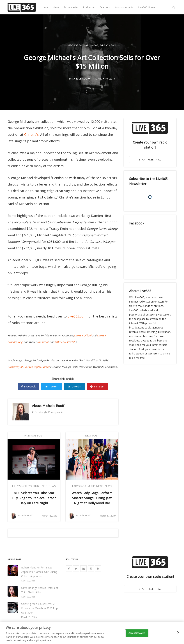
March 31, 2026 (29, 617)
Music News (108, 45)
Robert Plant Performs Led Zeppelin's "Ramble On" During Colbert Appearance (39, 572)
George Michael (79, 45)
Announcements (124, 7)
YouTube (34, 486)
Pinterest (97, 386)
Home (44, 7)
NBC (44, 486)
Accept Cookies (137, 633)
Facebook (28, 386)
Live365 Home (147, 7)
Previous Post (34, 435)
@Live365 (44, 342)
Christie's (31, 134)
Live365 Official (83, 336)
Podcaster (89, 7)
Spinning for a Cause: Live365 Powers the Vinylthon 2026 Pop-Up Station (40, 608)
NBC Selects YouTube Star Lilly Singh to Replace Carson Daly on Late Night (34, 498)
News (56, 7)
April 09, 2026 (28, 581)
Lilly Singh (19, 486)
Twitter (51, 386)
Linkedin (74, 386)
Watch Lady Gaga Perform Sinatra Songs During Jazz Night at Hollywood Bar (92, 498)
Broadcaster (71, 7)
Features (105, 7)
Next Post (92, 435)
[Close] (178, 632)
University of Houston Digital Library (29, 367)
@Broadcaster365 (65, 342)
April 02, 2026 (28, 597)
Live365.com (77, 316)
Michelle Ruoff (53, 406)
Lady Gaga (79, 486)
